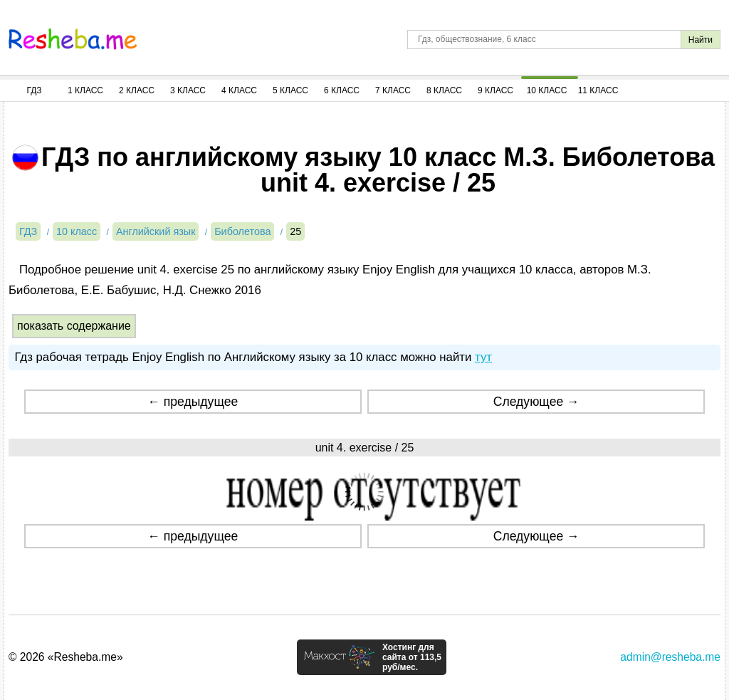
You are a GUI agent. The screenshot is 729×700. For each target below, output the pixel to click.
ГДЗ (34, 90)
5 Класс (290, 90)
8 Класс (444, 90)
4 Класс (239, 90)
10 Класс (547, 90)
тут (483, 357)
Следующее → (536, 402)
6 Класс (342, 90)
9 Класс (495, 90)
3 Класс (188, 90)
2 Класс (137, 90)
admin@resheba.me (670, 657)
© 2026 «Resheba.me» (66, 657)
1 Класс (85, 90)
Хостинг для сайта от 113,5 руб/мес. (412, 657)
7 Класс (393, 90)
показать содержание (74, 326)
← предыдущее (193, 402)
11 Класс (598, 90)
